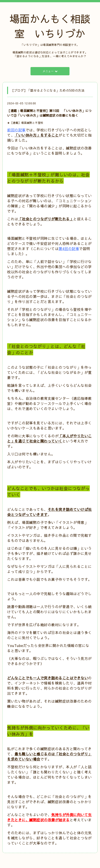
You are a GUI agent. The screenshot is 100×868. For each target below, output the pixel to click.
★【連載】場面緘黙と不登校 (25, 123)
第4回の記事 (69, 249)
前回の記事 (16, 130)
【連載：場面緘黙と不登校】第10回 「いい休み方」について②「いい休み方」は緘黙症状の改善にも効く (49, 113)
